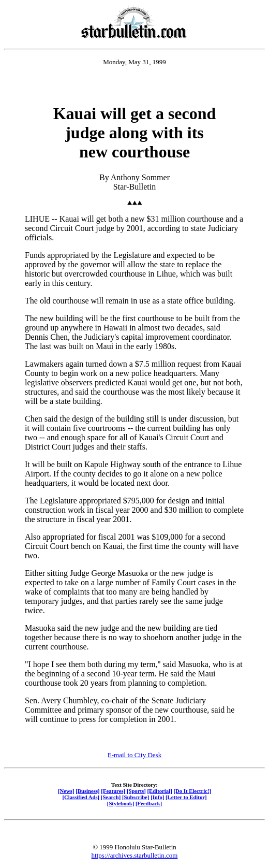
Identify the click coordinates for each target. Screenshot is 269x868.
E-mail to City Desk (134, 755)
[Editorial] (159, 791)
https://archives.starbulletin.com (135, 855)
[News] (66, 791)
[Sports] (136, 791)
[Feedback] (149, 803)
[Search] (111, 797)
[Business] (87, 791)
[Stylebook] (121, 803)
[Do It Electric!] (192, 791)
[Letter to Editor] (186, 797)
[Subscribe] (136, 797)
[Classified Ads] (81, 797)
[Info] (157, 797)
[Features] (113, 791)
